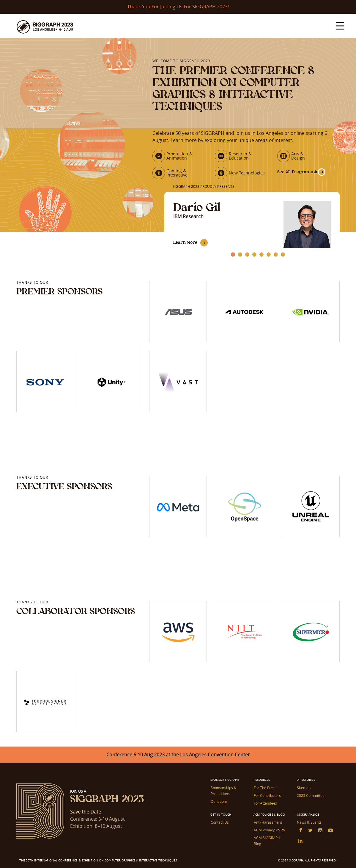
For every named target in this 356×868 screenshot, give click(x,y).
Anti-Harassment (268, 825)
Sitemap (303, 791)
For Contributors (267, 799)
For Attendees (265, 806)
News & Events (309, 825)
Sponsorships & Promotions (223, 794)
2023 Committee (310, 799)
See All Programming (293, 175)
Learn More (186, 246)
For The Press (265, 791)
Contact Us (219, 825)
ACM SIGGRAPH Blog (271, 840)
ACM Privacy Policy (269, 832)
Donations (219, 804)
